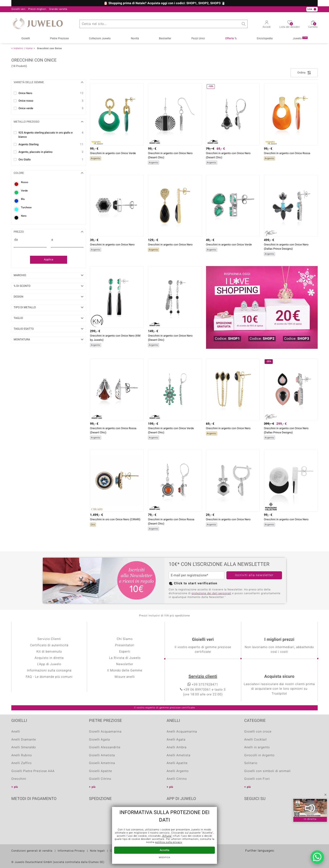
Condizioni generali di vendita (32, 851)
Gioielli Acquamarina (105, 732)
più (16, 787)
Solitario (251, 763)
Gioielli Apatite (101, 771)
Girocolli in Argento (259, 755)
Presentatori (125, 645)
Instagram (270, 812)
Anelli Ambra (177, 747)
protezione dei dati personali (211, 593)
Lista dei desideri (290, 26)
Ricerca (243, 24)
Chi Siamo (125, 639)
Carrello (313, 26)
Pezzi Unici (198, 39)
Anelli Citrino (177, 779)
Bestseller (165, 39)
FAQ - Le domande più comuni (49, 677)
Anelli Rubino (22, 755)
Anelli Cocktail (255, 740)
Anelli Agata (176, 740)
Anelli (16, 732)
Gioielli (26, 39)
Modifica (164, 858)
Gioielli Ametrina (102, 763)
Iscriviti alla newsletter (254, 575)
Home (29, 48)
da (16, 240)
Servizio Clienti (49, 639)
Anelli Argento (178, 771)
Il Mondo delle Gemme (125, 671)
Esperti (125, 652)
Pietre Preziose (59, 39)
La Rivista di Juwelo (125, 658)
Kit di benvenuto (49, 652)
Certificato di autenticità (49, 645)
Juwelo (300, 38)
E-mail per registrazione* (190, 575)
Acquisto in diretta (49, 658)
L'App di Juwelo (49, 664)
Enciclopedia (265, 39)
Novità (135, 39)
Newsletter (125, 664)
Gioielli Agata (99, 740)
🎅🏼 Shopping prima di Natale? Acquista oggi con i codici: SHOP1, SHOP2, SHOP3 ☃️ (164, 3)
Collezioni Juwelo (100, 39)
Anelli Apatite (177, 763)
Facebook (248, 812)
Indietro (18, 48)
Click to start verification (196, 583)
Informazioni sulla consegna (49, 671)
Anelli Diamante (24, 740)
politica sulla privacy (169, 842)
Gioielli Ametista (102, 755)
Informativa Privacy (71, 851)
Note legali (97, 851)
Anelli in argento (257, 747)
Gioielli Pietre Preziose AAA (33, 771)
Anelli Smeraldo (24, 747)
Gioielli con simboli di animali (267, 771)
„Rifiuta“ (167, 836)
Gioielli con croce (258, 732)
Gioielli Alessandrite (105, 747)
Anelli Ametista (178, 755)
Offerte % (231, 39)
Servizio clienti (203, 677)
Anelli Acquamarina (182, 732)
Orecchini (19, 779)
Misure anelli (125, 677)
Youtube (259, 812)
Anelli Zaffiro (22, 763)
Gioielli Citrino (100, 779)
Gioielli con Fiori (257, 779)
